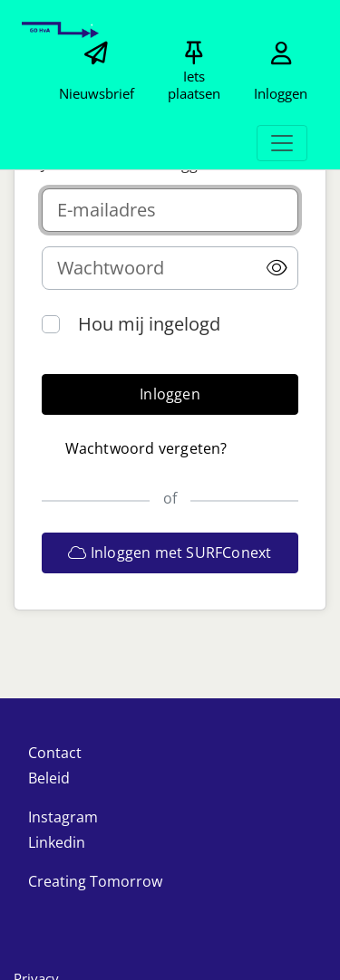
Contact (55, 753)
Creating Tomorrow (95, 881)
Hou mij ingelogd (149, 324)
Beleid (49, 778)
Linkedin (57, 842)
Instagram (63, 817)
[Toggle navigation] (282, 143)
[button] (277, 268)
